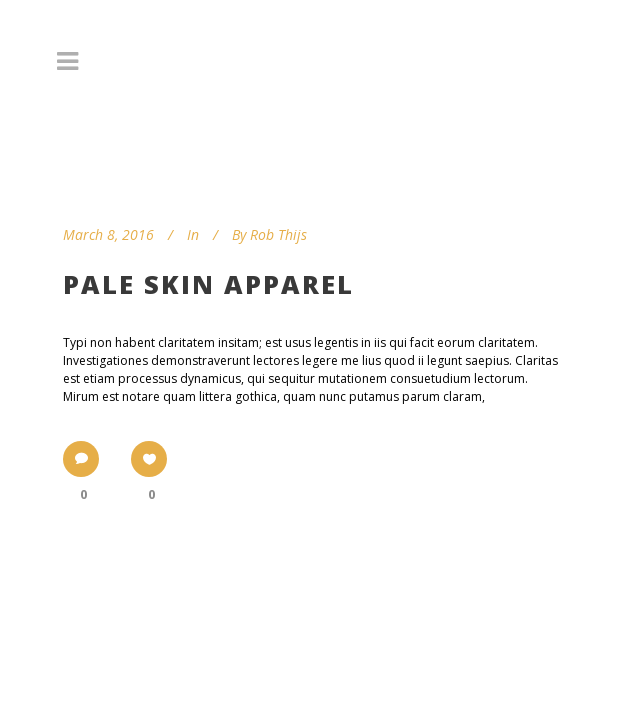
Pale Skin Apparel (208, 284)
